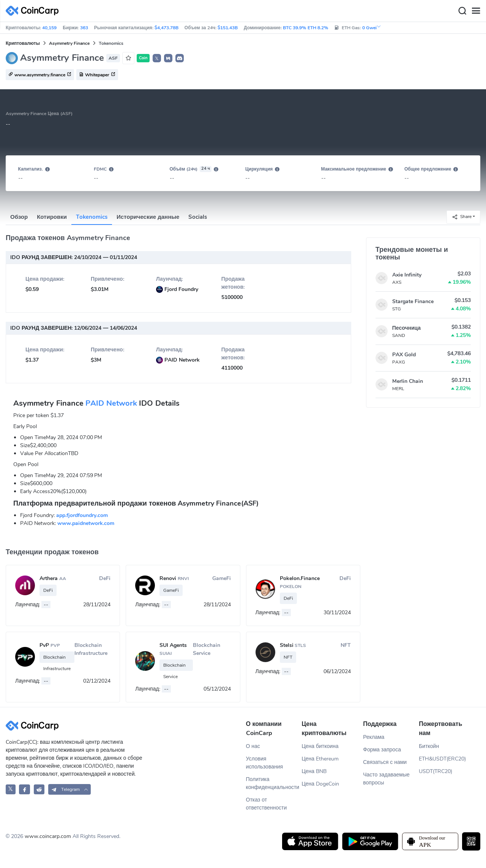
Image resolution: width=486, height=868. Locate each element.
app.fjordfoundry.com (82, 515)
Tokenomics (92, 217)
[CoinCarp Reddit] (39, 789)
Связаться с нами (385, 762)
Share (462, 217)
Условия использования (265, 763)
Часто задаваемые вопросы (386, 779)
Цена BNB (314, 771)
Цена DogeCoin (320, 784)
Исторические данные (148, 217)
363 (84, 28)
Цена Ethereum (320, 759)
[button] (168, 58)
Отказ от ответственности (267, 804)
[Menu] (476, 11)
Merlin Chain (408, 381)
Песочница (406, 328)
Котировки (52, 217)
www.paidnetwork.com (86, 523)
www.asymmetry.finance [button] (40, 75)
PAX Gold (404, 355)
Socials (198, 217)
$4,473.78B (166, 28)
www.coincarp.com (48, 836)
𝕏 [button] (157, 58)
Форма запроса (382, 750)
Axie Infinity (407, 275)
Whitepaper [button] (97, 75)
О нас (253, 746)
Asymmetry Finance (69, 43)
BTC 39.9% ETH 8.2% (305, 28)
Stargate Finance (413, 301)
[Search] (462, 11)
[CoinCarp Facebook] (24, 789)
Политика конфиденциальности (273, 783)
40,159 (49, 28)
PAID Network (111, 403)
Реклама (374, 737)
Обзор (19, 217)
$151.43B (228, 28)
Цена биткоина (320, 746)
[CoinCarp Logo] (34, 11)
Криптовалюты (23, 43)
